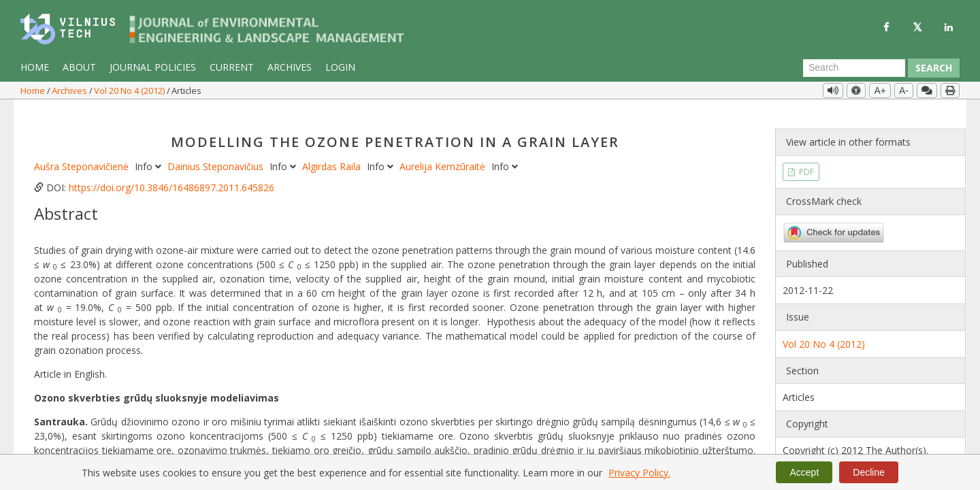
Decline (869, 472)
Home (35, 67)
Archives (290, 67)
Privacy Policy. (639, 473)
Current (232, 67)
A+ (880, 91)
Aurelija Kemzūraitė (444, 150)
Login (340, 67)
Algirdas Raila (333, 150)
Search (934, 68)
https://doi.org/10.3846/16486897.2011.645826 (171, 171)
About (79, 67)
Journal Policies (153, 67)
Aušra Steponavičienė (83, 150)
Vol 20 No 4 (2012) (130, 91)
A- (904, 91)
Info (149, 150)
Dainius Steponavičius (217, 150)
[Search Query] (854, 68)
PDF (805, 155)
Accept (804, 472)
